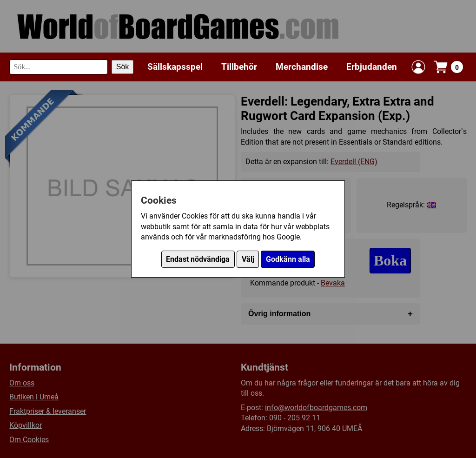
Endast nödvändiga (198, 259)
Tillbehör (239, 67)
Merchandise (302, 67)
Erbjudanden (372, 67)
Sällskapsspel (175, 67)
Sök (123, 67)
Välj (248, 259)
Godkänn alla (288, 259)
